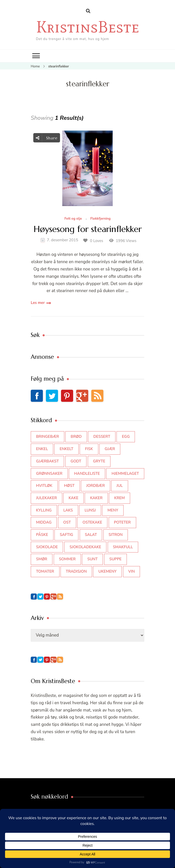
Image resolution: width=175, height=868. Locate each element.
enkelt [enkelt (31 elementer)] (66, 449)
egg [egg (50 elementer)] (126, 437)
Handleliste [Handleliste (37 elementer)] (87, 474)
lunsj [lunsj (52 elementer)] (90, 510)
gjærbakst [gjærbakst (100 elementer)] (47, 461)
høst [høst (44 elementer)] (69, 486)
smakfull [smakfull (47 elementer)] (123, 547)
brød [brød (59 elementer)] (76, 437)
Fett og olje (73, 219)
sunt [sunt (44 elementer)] (92, 559)
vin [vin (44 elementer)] (132, 571)
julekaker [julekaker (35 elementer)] (47, 498)
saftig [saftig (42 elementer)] (66, 535)
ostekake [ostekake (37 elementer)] (92, 522)
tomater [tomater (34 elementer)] (45, 571)
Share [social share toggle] (47, 138)
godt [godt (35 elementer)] (76, 461)
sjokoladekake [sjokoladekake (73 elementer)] (85, 547)
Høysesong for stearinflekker (88, 229)
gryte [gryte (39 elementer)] (99, 461)
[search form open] (88, 11)
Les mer (38, 303)
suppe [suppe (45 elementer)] (116, 559)
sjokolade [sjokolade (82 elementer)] (47, 547)
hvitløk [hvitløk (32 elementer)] (44, 486)
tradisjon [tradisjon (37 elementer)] (76, 571)
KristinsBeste (88, 27)
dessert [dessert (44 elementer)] (102, 437)
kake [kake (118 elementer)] (74, 498)
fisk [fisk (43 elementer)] (89, 449)
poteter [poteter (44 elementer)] (122, 522)
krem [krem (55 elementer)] (120, 498)
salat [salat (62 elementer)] (91, 535)
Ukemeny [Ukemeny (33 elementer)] (107, 571)
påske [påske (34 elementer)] (42, 535)
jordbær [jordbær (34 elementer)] (96, 486)
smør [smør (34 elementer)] (42, 559)
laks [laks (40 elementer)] (68, 510)
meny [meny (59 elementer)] (113, 510)
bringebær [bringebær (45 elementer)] (48, 437)
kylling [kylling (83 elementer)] (44, 510)
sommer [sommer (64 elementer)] (67, 559)
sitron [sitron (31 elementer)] (116, 535)
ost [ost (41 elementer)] (67, 522)
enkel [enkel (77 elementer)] (42, 449)
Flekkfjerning (100, 219)
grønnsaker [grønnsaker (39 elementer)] (49, 474)
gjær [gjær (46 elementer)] (110, 449)
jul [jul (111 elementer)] (120, 486)
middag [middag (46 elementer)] (44, 522)
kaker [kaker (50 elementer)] (96, 498)
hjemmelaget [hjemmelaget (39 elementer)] (125, 474)
